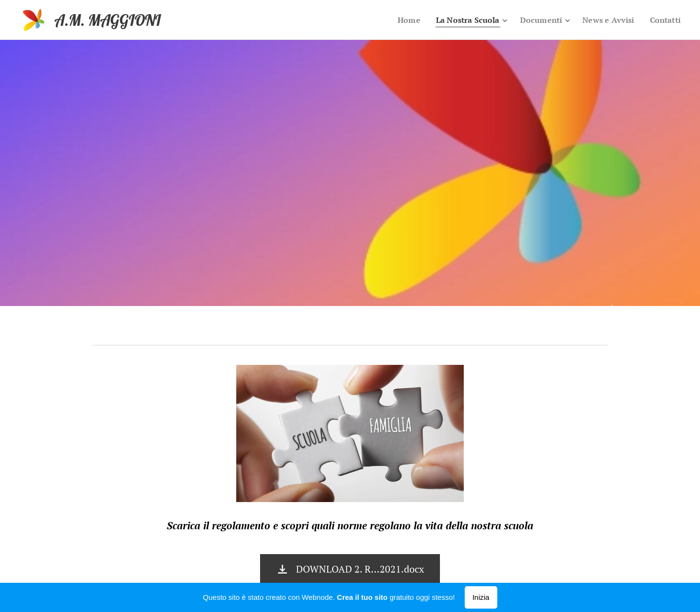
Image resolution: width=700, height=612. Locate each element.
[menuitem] (397, 20)
